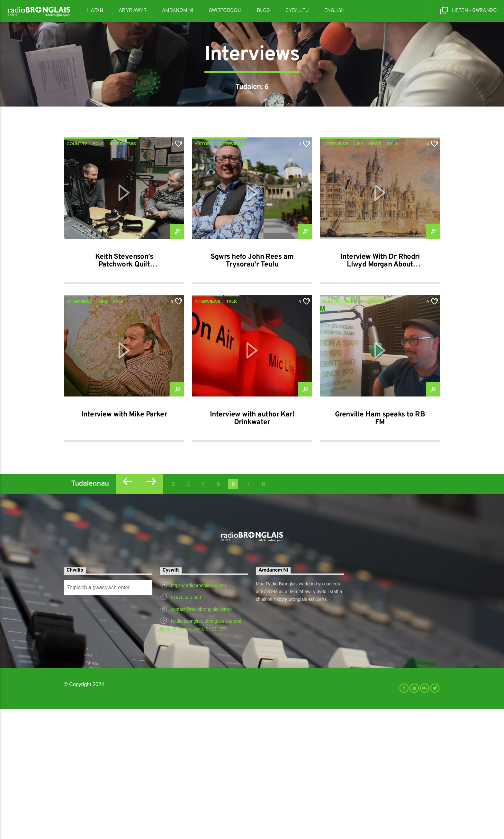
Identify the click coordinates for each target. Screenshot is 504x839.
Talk (393, 274)
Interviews (123, 274)
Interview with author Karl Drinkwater (252, 549)
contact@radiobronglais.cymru (201, 739)
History (204, 274)
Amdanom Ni (178, 11)
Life (359, 274)
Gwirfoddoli (225, 11)
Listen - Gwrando (469, 11)
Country (77, 274)
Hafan (95, 11)
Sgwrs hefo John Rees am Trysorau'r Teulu (252, 391)
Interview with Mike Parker (124, 545)
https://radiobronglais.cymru (199, 715)
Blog (263, 11)
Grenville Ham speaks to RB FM (380, 549)
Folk (99, 274)
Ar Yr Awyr (133, 11)
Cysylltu (297, 11)
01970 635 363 (186, 727)
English (334, 11)
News (375, 274)
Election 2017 (338, 431)
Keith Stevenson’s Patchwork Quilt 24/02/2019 (124, 395)
